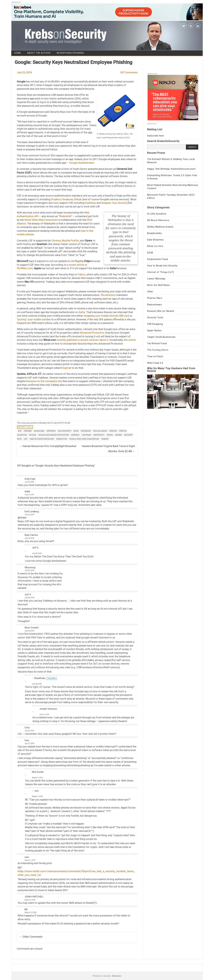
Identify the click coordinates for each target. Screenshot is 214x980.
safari (119, 435)
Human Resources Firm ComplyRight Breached (48, 446)
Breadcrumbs (155, 233)
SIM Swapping (155, 324)
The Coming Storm (158, 350)
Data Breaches (155, 240)
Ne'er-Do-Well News (158, 285)
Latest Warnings (156, 279)
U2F (26, 439)
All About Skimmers (158, 220)
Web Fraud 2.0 (155, 363)
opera (110, 435)
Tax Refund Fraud (157, 343)
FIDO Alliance (100, 431)
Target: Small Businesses (161, 337)
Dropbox (56, 199)
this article (130, 340)
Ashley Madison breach (160, 227)
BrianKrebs (40, 678)
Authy (82, 312)
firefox (113, 431)
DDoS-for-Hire (155, 246)
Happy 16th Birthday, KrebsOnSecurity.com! (171, 169)
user (37, 791)
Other (150, 292)
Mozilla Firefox (70, 240)
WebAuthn (65, 216)
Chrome (56, 240)
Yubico (81, 274)
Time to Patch (155, 356)
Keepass (75, 435)
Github (78, 199)
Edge (76, 431)
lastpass (86, 435)
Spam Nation (154, 330)
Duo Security (120, 203)
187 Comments (129, 72)
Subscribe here (156, 136)
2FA (20, 431)
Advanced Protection (92, 333)
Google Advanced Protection (54, 435)
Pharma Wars (155, 298)
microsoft (99, 435)
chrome (28, 431)
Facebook (67, 199)
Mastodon (117, 976)
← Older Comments (31, 937)
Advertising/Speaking (70, 53)
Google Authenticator (82, 163)
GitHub (33, 435)
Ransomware (154, 305)
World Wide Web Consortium (41, 220)
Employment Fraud (158, 259)
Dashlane (90, 203)
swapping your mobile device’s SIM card (106, 316)
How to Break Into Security (162, 266)
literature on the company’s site (44, 381)
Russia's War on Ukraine (161, 311)
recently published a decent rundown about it (83, 340)
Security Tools (25, 427)
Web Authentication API (42, 439)
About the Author (39, 53)
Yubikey (105, 439)
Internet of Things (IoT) (160, 272)
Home (18, 53)
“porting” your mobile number (34, 319)
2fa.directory (108, 295)
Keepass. (107, 203)
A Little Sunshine (157, 214)
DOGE (150, 253)
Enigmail (66, 368)
